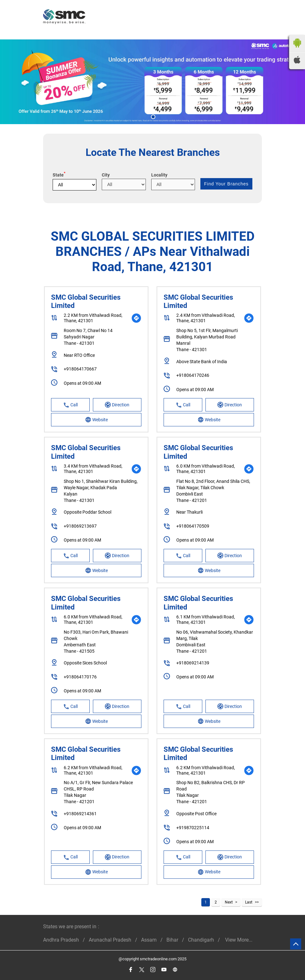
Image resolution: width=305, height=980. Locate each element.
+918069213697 (80, 526)
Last (249, 902)
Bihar (172, 940)
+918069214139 (193, 663)
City (106, 175)
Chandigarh (201, 940)
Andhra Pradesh (61, 940)
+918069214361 (80, 814)
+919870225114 (193, 828)
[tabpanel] (152, 82)
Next (229, 902)
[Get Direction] (136, 318)
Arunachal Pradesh (110, 940)
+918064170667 (80, 369)
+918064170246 (193, 375)
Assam (149, 940)
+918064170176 (80, 677)
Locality (159, 175)
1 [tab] (152, 116)
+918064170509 (193, 526)
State (59, 175)
